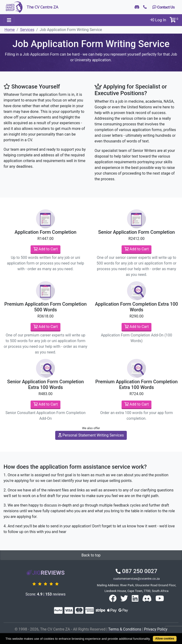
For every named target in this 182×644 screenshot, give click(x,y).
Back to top (91, 555)
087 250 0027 (136, 571)
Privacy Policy (156, 629)
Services (27, 30)
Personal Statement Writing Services (91, 435)
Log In (158, 20)
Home (10, 30)
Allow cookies (165, 639)
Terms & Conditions (125, 629)
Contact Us (164, 7)
